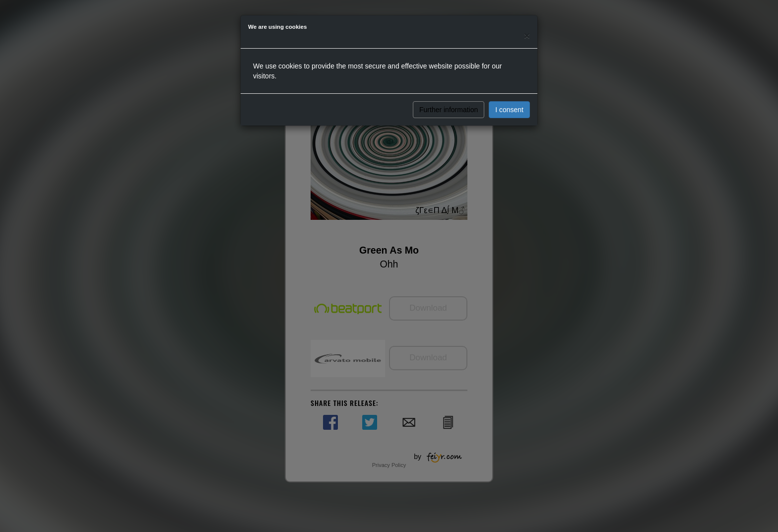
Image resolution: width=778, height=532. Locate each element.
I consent (509, 110)
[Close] (527, 35)
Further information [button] (449, 110)
